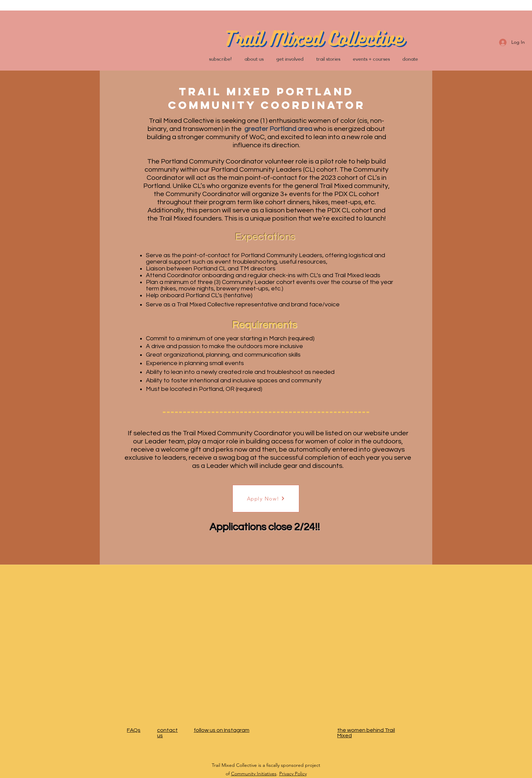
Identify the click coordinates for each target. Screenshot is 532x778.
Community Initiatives (254, 774)
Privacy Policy (293, 774)
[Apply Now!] (266, 499)
